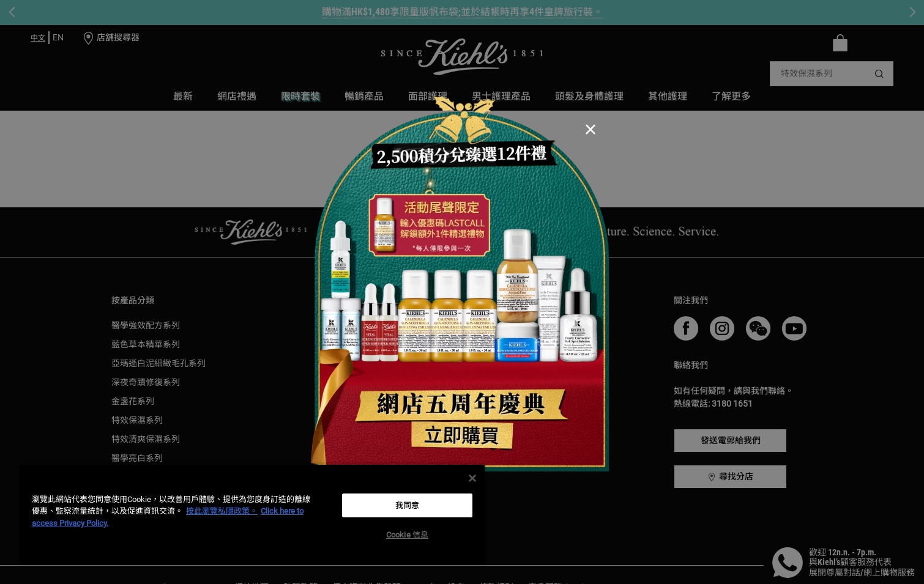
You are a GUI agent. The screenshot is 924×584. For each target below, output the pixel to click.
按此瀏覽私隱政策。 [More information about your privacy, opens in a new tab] (222, 511)
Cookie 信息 (407, 535)
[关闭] (472, 478)
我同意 (407, 505)
